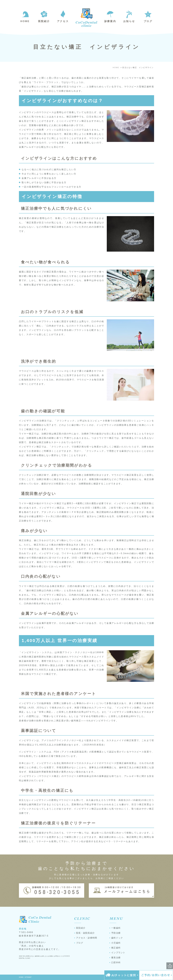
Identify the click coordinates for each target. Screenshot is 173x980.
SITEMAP (28, 977)
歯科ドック (117, 938)
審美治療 (116, 958)
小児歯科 (116, 943)
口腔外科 (116, 962)
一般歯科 (116, 928)
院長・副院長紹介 (85, 933)
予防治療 (116, 933)
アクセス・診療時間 (87, 938)
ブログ (80, 943)
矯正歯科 (116, 948)
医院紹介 (81, 928)
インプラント (118, 953)
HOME (21, 977)
